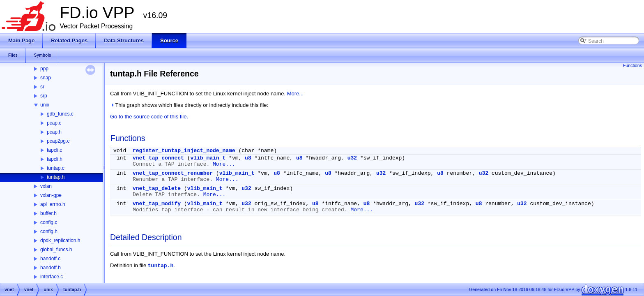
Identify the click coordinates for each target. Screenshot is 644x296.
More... (295, 94)
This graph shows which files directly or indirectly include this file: (189, 105)
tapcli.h (55, 159)
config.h (49, 231)
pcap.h (54, 132)
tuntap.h (56, 177)
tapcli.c (54, 150)
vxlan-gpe (51, 195)
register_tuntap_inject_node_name (184, 151)
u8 (248, 158)
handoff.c (50, 259)
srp (44, 96)
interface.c (52, 277)
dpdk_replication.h (60, 240)
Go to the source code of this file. (149, 117)
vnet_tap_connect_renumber (173, 173)
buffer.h (48, 213)
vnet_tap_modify (157, 204)
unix (45, 105)
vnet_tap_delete (157, 188)
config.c (49, 222)
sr (42, 87)
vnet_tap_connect (158, 158)
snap (46, 78)
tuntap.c (56, 168)
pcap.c (54, 123)
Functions (632, 65)
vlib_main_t (208, 158)
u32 (352, 158)
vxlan (46, 186)
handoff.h (51, 268)
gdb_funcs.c (60, 114)
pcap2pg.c (58, 141)
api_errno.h (53, 204)
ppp (44, 69)
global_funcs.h (56, 250)
